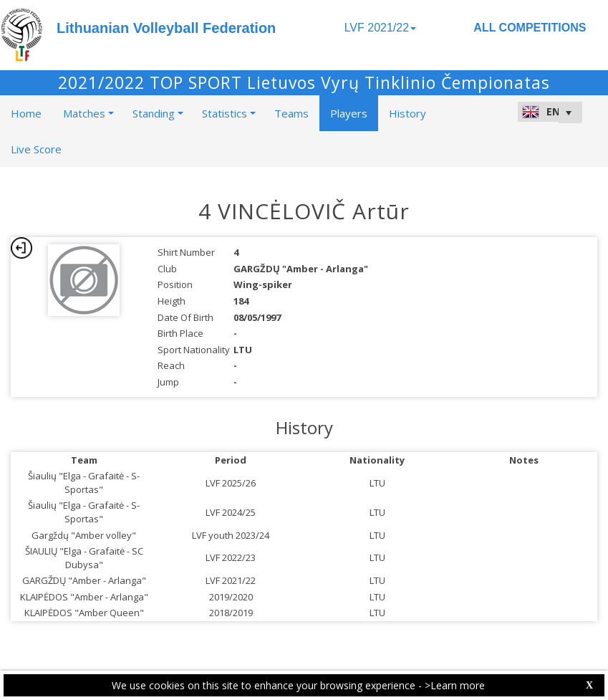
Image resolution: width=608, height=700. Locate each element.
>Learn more (455, 685)
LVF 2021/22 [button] (380, 28)
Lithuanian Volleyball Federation (166, 28)
